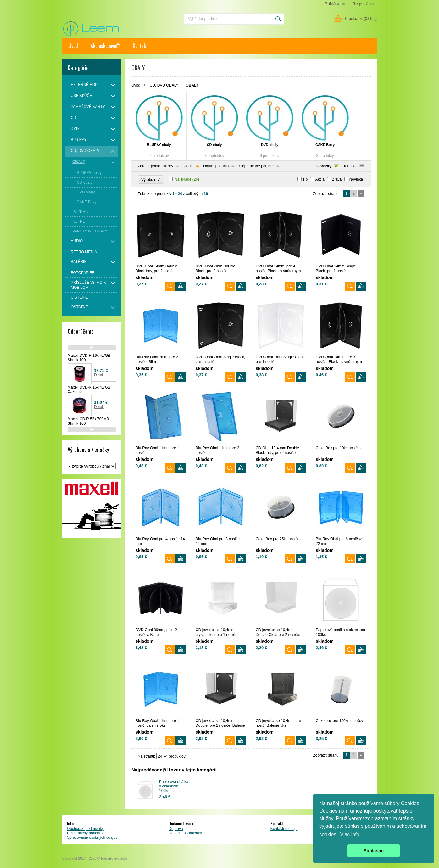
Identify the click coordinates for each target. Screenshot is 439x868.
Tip (305, 179)
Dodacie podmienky (185, 833)
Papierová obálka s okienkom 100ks (174, 786)
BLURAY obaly (159, 145)
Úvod (73, 46)
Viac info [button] (350, 834)
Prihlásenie (335, 4)
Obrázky (324, 166)
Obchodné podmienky (85, 829)
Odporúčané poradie (256, 166)
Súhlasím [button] (374, 851)
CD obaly (214, 145)
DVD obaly (270, 145)
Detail (99, 375)
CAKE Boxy (325, 145)
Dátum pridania (216, 166)
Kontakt (140, 46)
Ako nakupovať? (105, 46)
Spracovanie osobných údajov (92, 837)
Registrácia (363, 4)
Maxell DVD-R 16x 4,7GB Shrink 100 (89, 358)
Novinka (356, 179)
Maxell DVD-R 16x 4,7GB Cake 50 (89, 389)
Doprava (176, 829)
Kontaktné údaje (284, 829)
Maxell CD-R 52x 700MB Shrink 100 (88, 421)
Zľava (337, 179)
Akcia (320, 179)
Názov (168, 166)
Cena (188, 166)
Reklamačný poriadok (85, 833)
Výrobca (151, 179)
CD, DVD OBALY (164, 85)
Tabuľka (350, 166)
